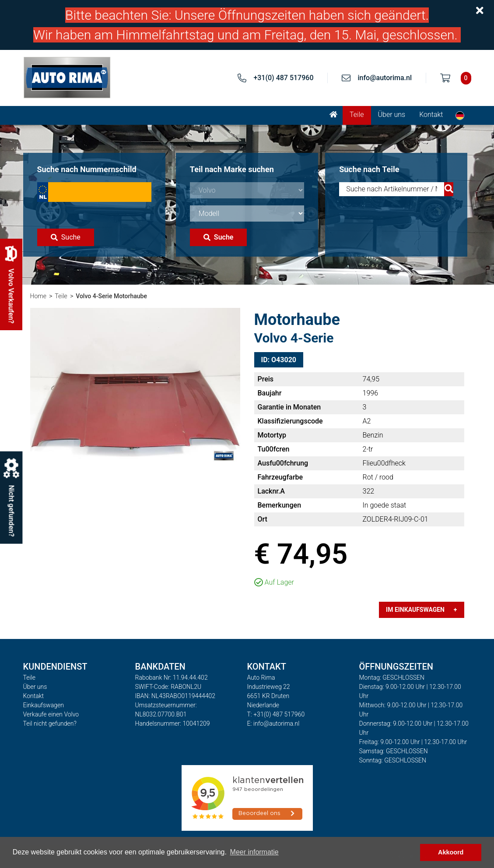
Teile (357, 115)
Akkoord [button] (451, 852)
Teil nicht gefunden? (50, 723)
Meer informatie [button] (254, 852)
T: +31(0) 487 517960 (276, 714)
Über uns (392, 115)
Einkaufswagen (44, 705)
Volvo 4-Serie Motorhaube (111, 296)
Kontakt (431, 115)
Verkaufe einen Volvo (51, 714)
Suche (66, 237)
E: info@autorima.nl (273, 723)
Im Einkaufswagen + (421, 610)
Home (38, 296)
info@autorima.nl (385, 78)
